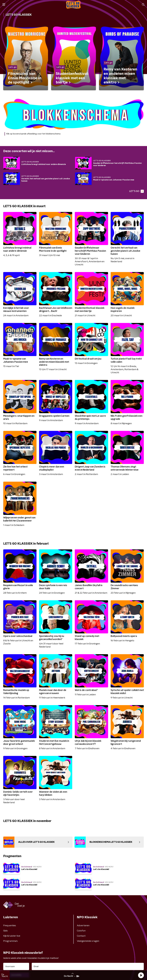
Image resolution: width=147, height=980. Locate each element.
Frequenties (10, 926)
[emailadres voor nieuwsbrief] (88, 966)
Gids (5, 931)
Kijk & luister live (12, 936)
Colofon (81, 931)
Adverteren (83, 926)
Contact (81, 936)
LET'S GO (137, 191)
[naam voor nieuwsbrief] (16, 966)
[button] (141, 975)
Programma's (10, 941)
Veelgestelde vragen (88, 941)
